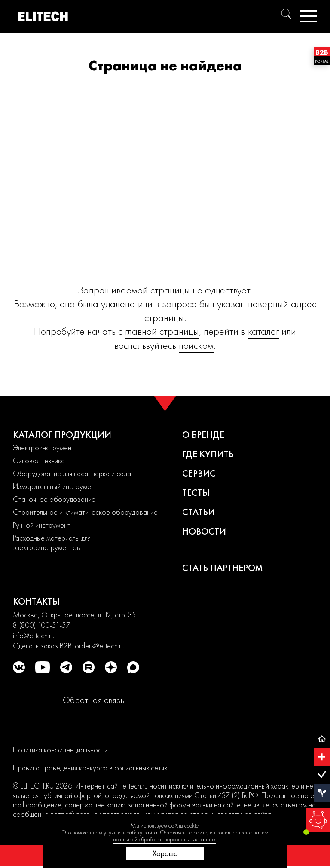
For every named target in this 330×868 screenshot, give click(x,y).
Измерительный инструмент (55, 486)
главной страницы (162, 331)
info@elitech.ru (34, 635)
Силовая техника (39, 460)
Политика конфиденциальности (60, 750)
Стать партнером (223, 568)
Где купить (208, 454)
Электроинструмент (44, 448)
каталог (263, 331)
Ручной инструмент (42, 525)
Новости (204, 531)
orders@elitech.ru (100, 646)
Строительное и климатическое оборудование (85, 512)
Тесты (196, 493)
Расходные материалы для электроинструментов (52, 542)
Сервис (199, 473)
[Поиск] (286, 14)
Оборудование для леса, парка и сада (72, 473)
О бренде (203, 435)
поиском (196, 345)
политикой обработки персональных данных (164, 839)
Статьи (199, 512)
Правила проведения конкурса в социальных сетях (90, 768)
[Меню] (309, 16)
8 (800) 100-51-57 (42, 625)
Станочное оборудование (54, 499)
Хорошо (165, 853)
